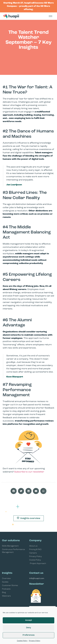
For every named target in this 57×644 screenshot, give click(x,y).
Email (32, 605)
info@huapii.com (37, 579)
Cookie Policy (22, 641)
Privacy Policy (35, 641)
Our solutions (11, 541)
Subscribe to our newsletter (29, 472)
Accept (29, 620)
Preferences (29, 635)
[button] (14, 491)
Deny (29, 628)
